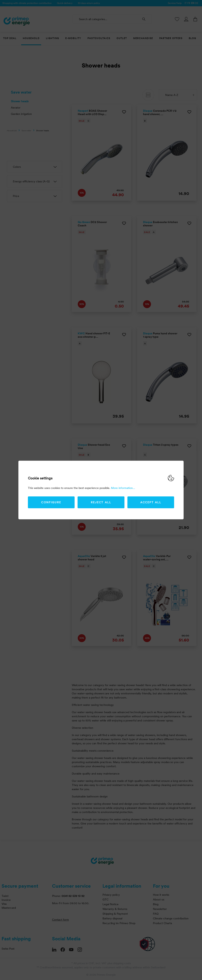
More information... (123, 488)
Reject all (101, 502)
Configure (51, 502)
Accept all (151, 502)
